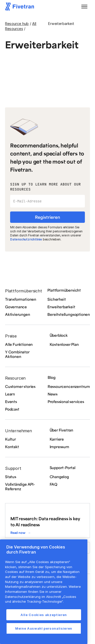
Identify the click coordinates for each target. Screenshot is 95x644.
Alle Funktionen (19, 344)
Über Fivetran (62, 430)
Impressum (59, 447)
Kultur (11, 439)
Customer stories (20, 386)
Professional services (66, 402)
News (53, 394)
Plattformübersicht (64, 290)
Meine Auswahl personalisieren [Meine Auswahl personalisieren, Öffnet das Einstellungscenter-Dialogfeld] (44, 628)
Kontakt (12, 447)
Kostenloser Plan (64, 344)
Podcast (12, 409)
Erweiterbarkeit (61, 307)
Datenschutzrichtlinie (26, 239)
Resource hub (17, 24)
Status (11, 477)
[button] (84, 7)
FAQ (53, 484)
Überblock (59, 335)
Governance (16, 307)
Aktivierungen (18, 314)
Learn (10, 394)
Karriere (57, 439)
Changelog (59, 477)
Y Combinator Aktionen (17, 354)
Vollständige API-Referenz (20, 486)
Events (11, 402)
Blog (52, 377)
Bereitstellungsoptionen (69, 314)
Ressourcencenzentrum (69, 386)
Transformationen (21, 299)
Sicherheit (56, 299)
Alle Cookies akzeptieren (44, 615)
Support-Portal (63, 468)
